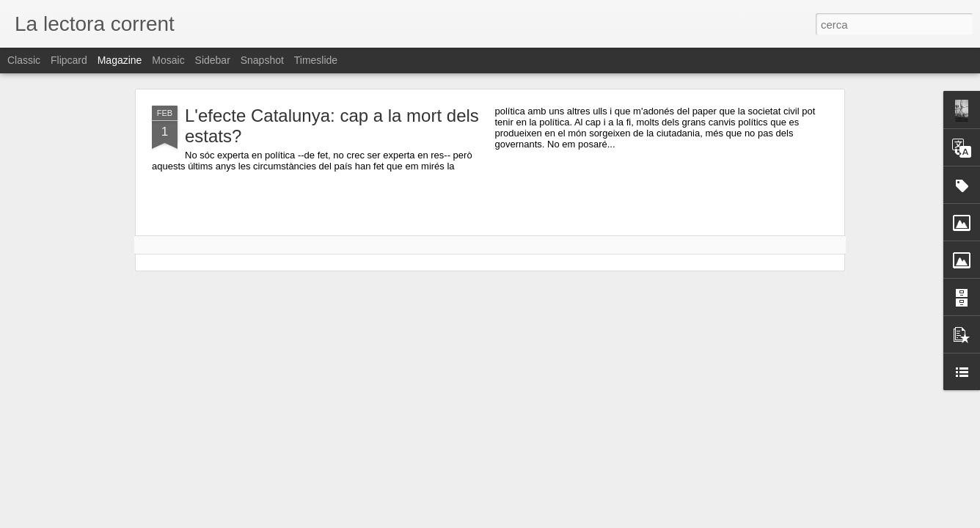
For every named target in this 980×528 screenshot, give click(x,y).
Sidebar (213, 60)
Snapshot (262, 60)
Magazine (120, 60)
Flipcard (69, 60)
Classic (24, 60)
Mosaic (168, 60)
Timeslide (316, 60)
